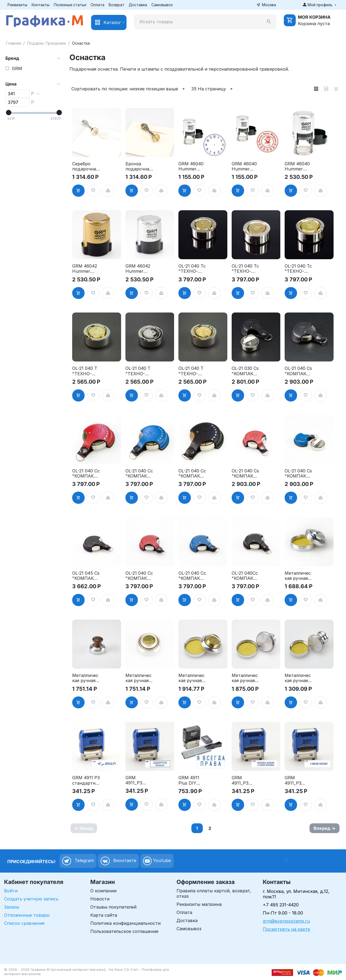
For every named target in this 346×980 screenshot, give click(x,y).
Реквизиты (17, 5)
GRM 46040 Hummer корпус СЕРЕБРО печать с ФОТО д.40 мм (297, 166)
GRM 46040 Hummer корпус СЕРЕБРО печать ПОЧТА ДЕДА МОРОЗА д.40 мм (244, 166)
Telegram (78, 861)
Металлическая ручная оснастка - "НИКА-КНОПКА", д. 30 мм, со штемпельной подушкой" (298, 678)
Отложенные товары (27, 915)
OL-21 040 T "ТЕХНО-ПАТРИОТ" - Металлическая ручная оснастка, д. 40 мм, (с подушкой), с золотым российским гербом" (86, 371)
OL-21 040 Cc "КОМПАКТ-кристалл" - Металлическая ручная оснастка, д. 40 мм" (86, 473)
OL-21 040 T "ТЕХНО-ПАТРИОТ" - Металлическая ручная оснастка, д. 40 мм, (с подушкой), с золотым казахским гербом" (192, 371)
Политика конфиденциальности (125, 923)
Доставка (138, 5)
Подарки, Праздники (46, 43)
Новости (100, 899)
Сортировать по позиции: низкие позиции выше (129, 89)
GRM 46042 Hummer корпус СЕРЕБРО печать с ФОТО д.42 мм (138, 269)
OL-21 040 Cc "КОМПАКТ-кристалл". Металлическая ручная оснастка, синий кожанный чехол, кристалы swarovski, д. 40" (192, 576)
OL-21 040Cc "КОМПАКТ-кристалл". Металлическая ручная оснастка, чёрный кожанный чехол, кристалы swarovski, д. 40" (245, 576)
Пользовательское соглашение (124, 931)
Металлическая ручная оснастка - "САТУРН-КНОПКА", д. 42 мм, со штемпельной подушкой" (139, 678)
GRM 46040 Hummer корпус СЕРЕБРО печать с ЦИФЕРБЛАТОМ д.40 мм (191, 166)
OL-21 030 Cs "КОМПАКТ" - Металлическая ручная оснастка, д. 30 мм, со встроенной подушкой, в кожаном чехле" (245, 371)
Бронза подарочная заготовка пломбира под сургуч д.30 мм (138, 166)
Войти (11, 891)
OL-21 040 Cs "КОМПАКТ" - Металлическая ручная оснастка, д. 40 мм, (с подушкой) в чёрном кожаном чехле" (298, 371)
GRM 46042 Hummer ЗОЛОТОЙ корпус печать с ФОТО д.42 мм (85, 269)
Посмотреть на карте (286, 929)
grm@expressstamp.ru (286, 921)
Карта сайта (104, 915)
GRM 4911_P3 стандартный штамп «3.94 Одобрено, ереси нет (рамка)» (139, 780)
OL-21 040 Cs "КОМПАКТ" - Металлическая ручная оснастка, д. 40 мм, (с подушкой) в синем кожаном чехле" (298, 473)
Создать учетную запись (31, 899)
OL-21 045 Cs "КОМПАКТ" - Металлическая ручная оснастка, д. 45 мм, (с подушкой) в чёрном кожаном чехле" (86, 576)
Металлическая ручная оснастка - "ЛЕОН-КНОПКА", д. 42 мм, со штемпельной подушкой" (192, 678)
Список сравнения (24, 923)
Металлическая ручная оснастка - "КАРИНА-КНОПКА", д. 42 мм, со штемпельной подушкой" (298, 576)
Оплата (97, 5)
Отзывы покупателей (113, 907)
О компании (103, 891)
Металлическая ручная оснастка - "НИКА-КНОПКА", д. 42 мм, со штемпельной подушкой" (245, 678)
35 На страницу (213, 89)
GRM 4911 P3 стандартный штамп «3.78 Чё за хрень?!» (86, 780)
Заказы (12, 907)
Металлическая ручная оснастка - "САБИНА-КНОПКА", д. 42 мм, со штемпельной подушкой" (86, 678)
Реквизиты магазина (199, 904)
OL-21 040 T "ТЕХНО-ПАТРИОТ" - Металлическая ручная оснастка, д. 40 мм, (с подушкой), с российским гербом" (139, 371)
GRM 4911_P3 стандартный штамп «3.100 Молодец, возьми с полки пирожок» (245, 780)
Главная (14, 43)
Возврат (117, 5)
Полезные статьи (70, 5)
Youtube (157, 861)
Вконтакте (118, 861)
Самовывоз (162, 5)
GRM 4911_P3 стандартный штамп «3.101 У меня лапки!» (298, 780)
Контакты (41, 5)
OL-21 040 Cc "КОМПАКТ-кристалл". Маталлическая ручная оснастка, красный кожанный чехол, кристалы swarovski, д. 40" (139, 576)
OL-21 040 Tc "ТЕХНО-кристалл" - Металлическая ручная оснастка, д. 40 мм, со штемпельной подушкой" (192, 269)
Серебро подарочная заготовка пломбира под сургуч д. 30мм (85, 166)
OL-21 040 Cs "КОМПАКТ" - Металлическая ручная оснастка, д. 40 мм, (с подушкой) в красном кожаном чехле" (245, 473)
